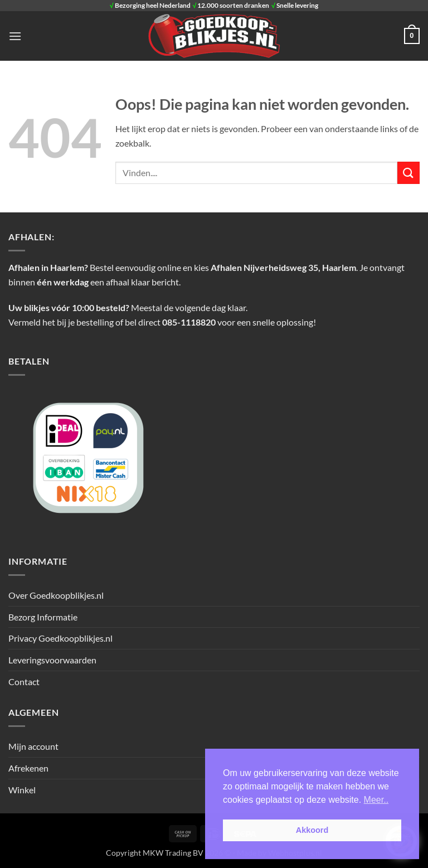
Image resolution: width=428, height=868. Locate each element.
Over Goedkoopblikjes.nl (56, 595)
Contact (24, 682)
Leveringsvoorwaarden (52, 660)
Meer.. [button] (376, 800)
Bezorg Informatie (43, 617)
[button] (15, 36)
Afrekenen (28, 768)
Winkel (22, 790)
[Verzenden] (408, 173)
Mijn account (33, 746)
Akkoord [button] (312, 830)
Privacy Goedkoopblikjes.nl (60, 638)
